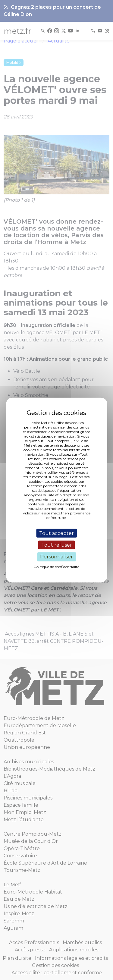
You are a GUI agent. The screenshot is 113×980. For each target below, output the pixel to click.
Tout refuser (57, 545)
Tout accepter (56, 533)
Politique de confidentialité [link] (56, 566)
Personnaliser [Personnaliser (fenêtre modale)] (56, 557)
